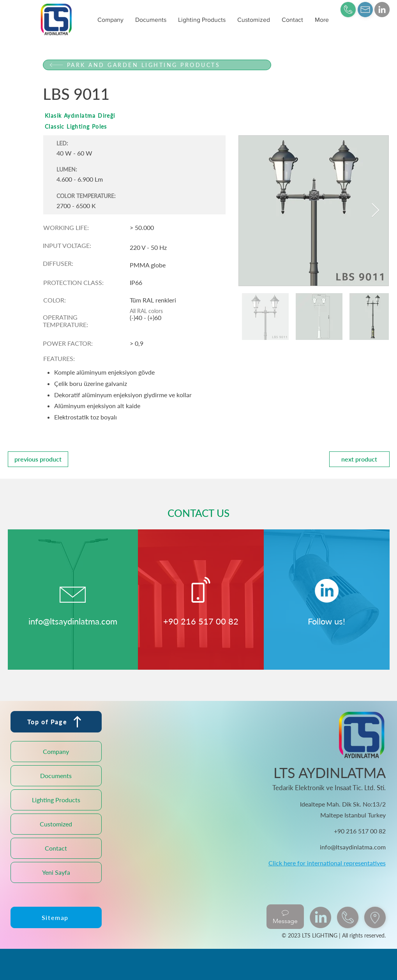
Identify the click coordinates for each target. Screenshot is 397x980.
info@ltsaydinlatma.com (73, 621)
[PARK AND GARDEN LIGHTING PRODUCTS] (157, 65)
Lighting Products (56, 800)
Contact (56, 848)
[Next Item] (375, 211)
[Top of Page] (56, 722)
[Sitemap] (56, 917)
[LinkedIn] (382, 10)
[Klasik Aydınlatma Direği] (157, 116)
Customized (56, 824)
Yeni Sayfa (56, 872)
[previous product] (38, 459)
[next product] (359, 459)
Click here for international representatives (327, 863)
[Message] (285, 917)
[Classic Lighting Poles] (157, 126)
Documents (56, 776)
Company (56, 751)
